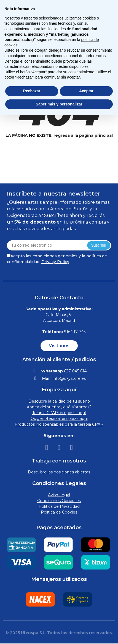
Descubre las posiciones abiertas (59, 472)
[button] (59, 346)
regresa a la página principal (83, 135)
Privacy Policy (55, 262)
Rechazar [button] (32, 91)
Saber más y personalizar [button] (59, 104)
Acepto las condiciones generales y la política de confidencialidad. (57, 259)
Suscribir (99, 245)
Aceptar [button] (86, 91)
